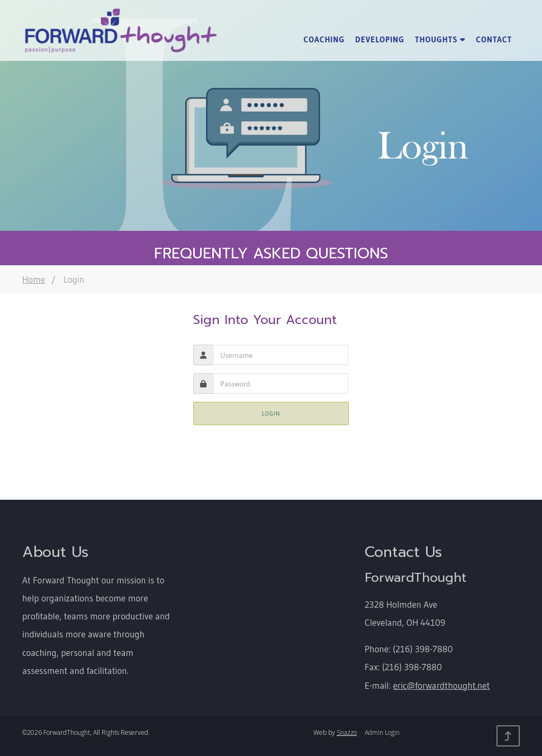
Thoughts (440, 39)
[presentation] (281, 384)
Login (271, 413)
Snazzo (347, 732)
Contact (494, 39)
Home (34, 280)
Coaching (324, 39)
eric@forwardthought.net (442, 686)
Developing (380, 39)
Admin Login (382, 732)
